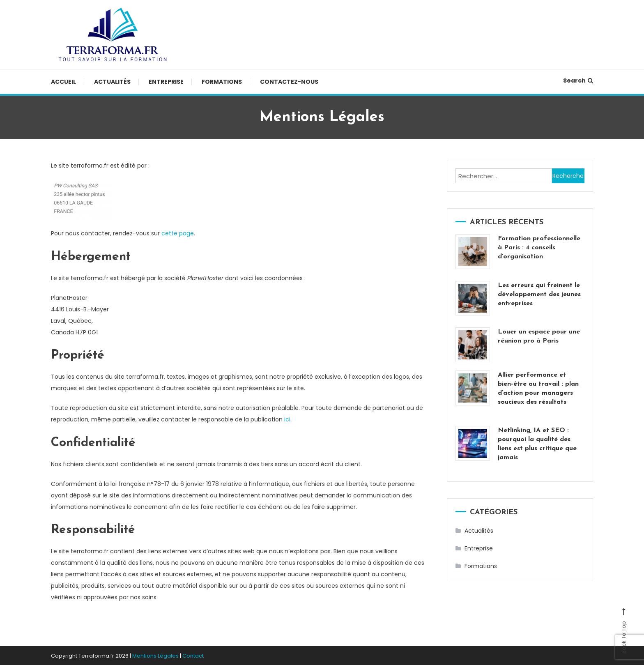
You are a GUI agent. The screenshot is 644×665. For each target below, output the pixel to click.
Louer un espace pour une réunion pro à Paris (539, 336)
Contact (193, 655)
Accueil (63, 82)
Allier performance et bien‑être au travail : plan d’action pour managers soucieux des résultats (538, 389)
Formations (222, 82)
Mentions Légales (155, 655)
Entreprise (166, 82)
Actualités (112, 82)
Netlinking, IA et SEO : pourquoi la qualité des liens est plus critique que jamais (537, 444)
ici (287, 419)
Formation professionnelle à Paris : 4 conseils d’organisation (539, 248)
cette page (178, 233)
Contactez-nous (289, 82)
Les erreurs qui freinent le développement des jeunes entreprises (539, 295)
